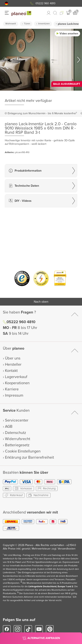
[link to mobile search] (55, 13)
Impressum (14, 395)
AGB (9, 427)
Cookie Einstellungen (23, 451)
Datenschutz (15, 433)
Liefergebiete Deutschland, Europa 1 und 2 (51, 586)
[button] (6, 3)
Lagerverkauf (16, 377)
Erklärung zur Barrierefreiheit (29, 457)
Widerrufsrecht (18, 439)
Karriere (12, 389)
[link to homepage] (21, 14)
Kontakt (11, 371)
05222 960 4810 (46, 3)
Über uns (13, 358)
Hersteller (13, 365)
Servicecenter (17, 420)
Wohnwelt (11, 24)
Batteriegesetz (17, 445)
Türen (27, 24)
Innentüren (44, 24)
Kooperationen (17, 383)
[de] (6, 3)
